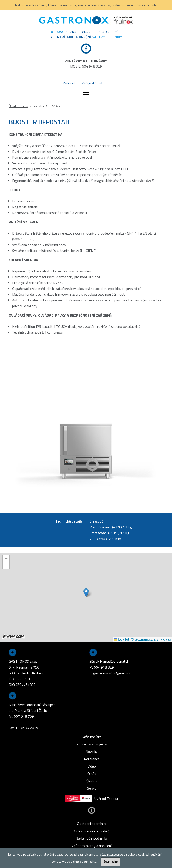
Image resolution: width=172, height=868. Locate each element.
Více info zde (147, 5)
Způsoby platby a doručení (92, 846)
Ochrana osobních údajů (92, 831)
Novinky (92, 752)
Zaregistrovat (92, 83)
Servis (92, 788)
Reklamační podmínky (92, 838)
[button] (86, 593)
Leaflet (121, 639)
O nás (92, 774)
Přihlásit (69, 83)
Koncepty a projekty (92, 744)
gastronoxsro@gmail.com (113, 673)
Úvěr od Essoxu (92, 799)
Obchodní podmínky (92, 824)
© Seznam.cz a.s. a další (151, 639)
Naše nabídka (92, 737)
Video (92, 766)
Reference (92, 759)
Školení (92, 781)
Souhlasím (111, 862)
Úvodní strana (18, 106)
